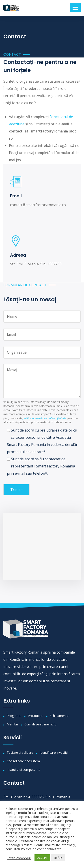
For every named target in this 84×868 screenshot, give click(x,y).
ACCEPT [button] (42, 858)
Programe (14, 716)
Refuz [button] (58, 858)
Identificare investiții (54, 752)
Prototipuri (36, 716)
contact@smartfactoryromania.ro (38, 205)
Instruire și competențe (24, 770)
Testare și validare (20, 752)
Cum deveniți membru (40, 724)
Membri (12, 724)
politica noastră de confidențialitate (44, 418)
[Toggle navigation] (75, 8)
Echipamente (59, 716)
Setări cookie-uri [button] (19, 858)
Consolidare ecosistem (23, 761)
